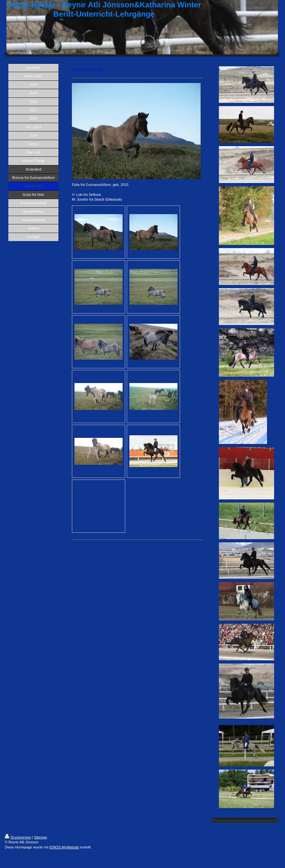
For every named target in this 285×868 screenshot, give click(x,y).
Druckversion (18, 837)
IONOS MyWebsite (64, 847)
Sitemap (40, 837)
